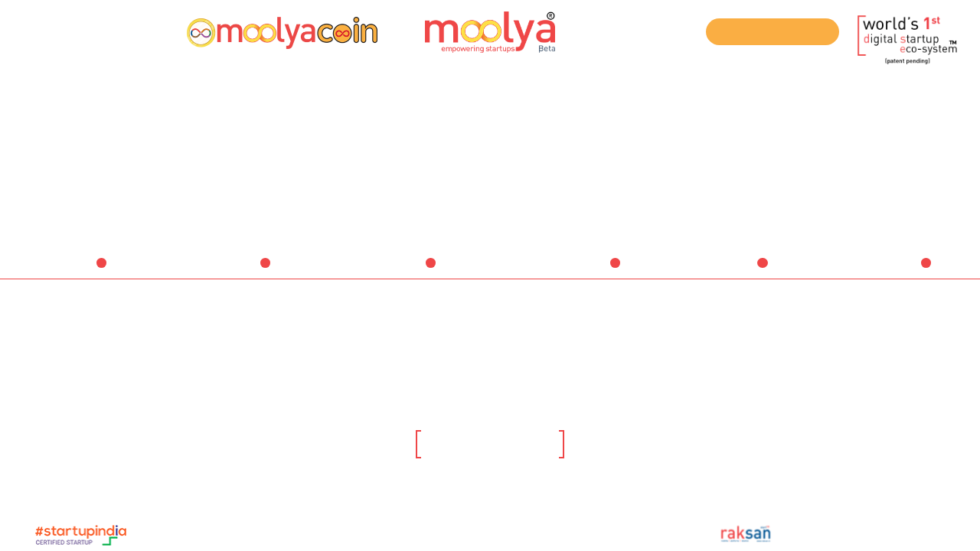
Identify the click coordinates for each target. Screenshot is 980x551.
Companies (892, 271)
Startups (238, 271)
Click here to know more (490, 446)
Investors (402, 271)
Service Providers (565, 271)
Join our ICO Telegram (773, 33)
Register (52, 31)
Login (113, 31)
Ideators (75, 271)
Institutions (728, 271)
